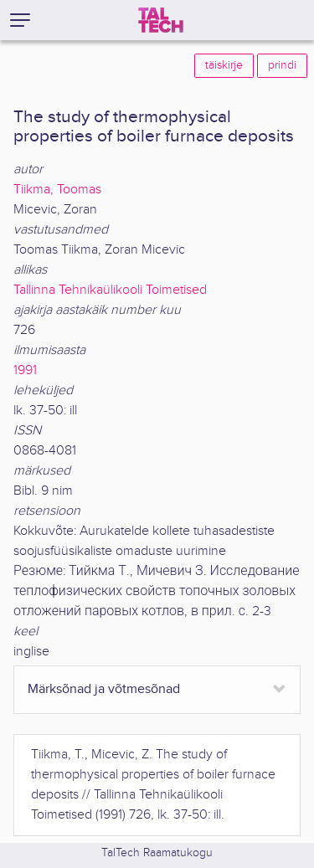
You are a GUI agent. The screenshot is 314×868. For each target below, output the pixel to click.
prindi (282, 65)
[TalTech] (161, 20)
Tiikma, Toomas (57, 190)
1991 (25, 370)
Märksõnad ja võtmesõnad (104, 689)
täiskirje (224, 65)
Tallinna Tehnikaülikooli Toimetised (110, 290)
